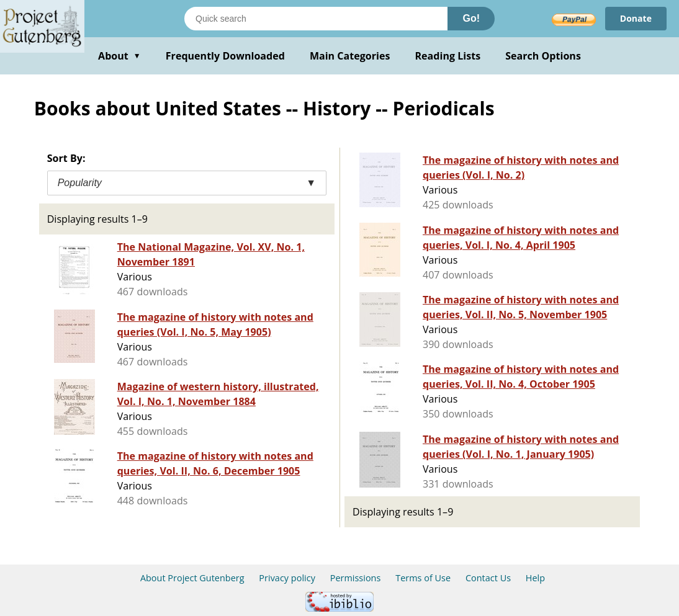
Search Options (543, 56)
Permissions (356, 578)
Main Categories (350, 56)
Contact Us (488, 578)
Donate (636, 18)
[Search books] (316, 19)
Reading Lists (448, 56)
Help (535, 578)
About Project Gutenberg (192, 578)
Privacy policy (287, 578)
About (119, 56)
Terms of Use (423, 578)
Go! (471, 18)
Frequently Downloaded (225, 56)
